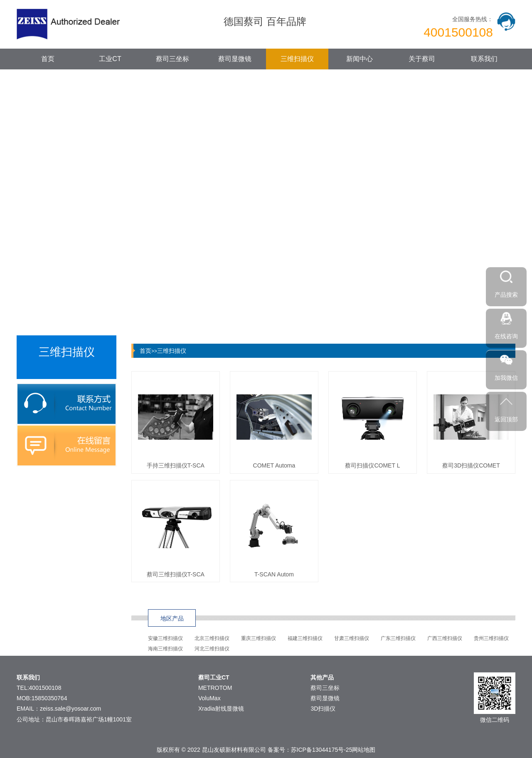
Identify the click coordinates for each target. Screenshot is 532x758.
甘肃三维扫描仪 (352, 638)
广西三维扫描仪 (445, 638)
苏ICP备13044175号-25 (322, 750)
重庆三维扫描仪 (259, 638)
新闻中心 (360, 59)
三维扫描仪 (297, 59)
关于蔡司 (422, 59)
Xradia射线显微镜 (221, 709)
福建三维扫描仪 (305, 638)
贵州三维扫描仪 (491, 638)
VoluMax (209, 698)
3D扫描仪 (323, 709)
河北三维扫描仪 (212, 649)
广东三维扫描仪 (398, 638)
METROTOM (215, 688)
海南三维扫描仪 (165, 649)
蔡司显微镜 (235, 59)
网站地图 (364, 750)
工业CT (110, 59)
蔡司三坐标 (172, 59)
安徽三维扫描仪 (165, 638)
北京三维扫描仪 (212, 638)
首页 (48, 59)
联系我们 (484, 59)
